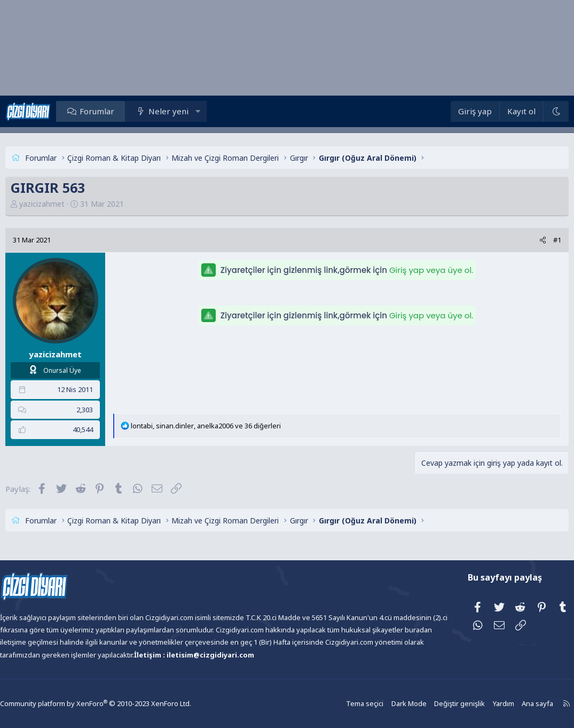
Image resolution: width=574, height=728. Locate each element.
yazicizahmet (62, 204)
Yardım (477, 704)
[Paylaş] (522, 240)
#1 (537, 240)
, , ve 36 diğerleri (226, 426)
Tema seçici (344, 704)
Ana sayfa (510, 704)
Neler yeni (188, 111)
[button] (218, 111)
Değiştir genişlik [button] (435, 704)
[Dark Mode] (536, 111)
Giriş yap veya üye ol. (431, 270)
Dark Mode (386, 704)
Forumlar (117, 111)
